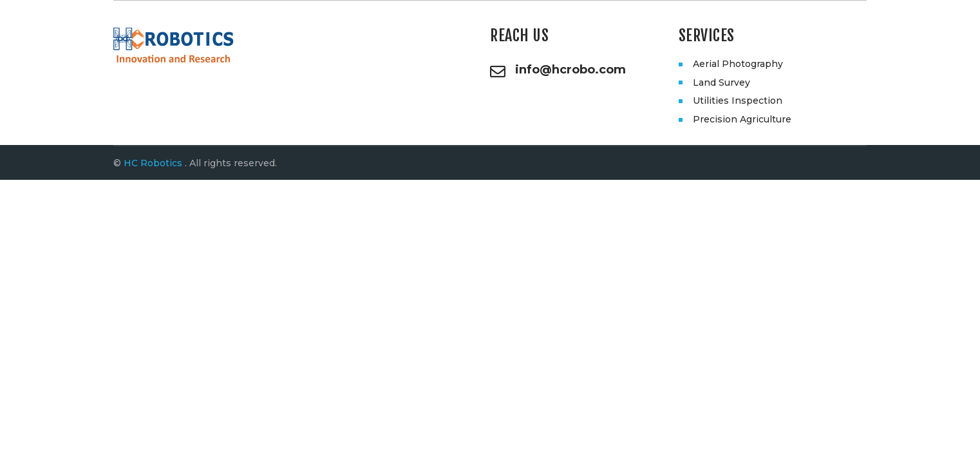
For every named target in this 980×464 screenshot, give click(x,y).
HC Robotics (153, 163)
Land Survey (721, 82)
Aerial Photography (738, 64)
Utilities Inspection (738, 101)
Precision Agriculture (742, 119)
